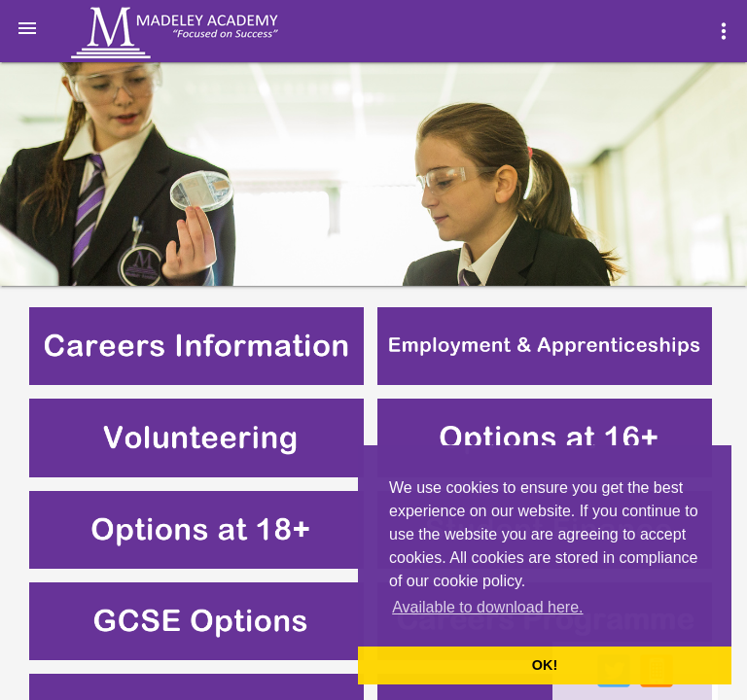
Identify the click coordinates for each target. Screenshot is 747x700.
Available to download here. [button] (487, 607)
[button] (27, 27)
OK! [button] (545, 665)
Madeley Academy (201, 33)
